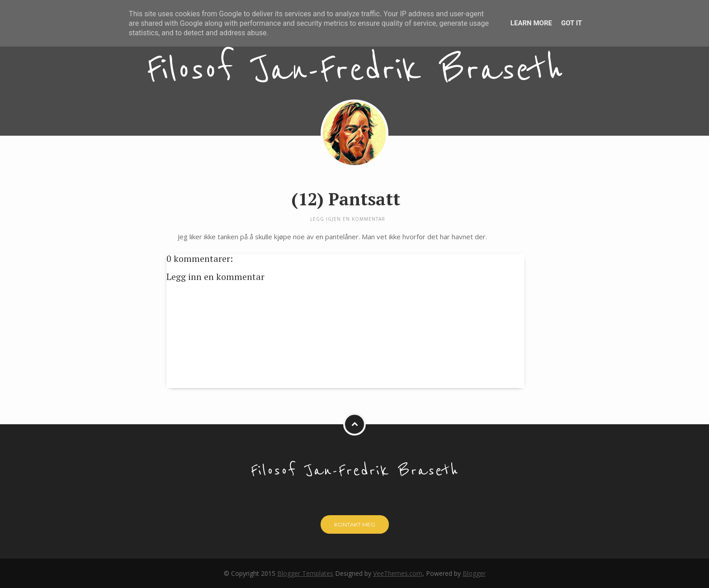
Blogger (474, 573)
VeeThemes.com (398, 573)
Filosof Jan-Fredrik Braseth (355, 70)
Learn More (531, 23)
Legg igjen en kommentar (348, 219)
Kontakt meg (355, 524)
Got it (572, 23)
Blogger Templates (305, 573)
